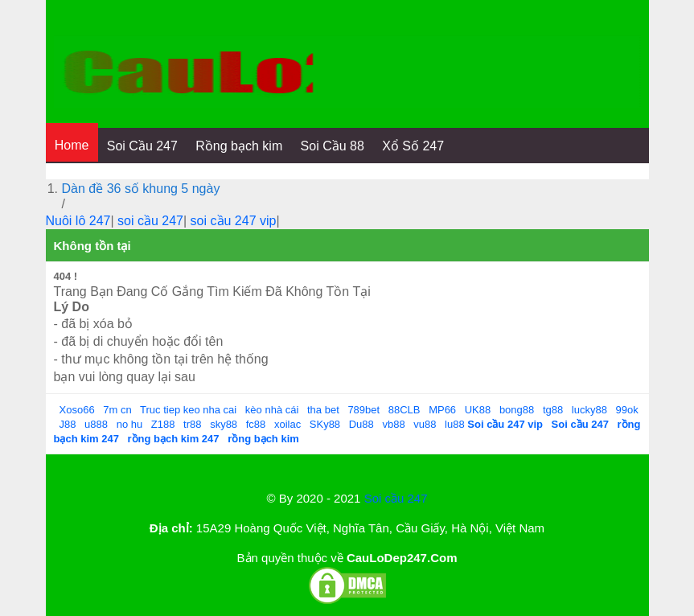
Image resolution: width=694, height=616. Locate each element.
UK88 (478, 410)
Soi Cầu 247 (142, 146)
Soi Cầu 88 (333, 146)
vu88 (425, 424)
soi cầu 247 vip (234, 221)
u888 (96, 424)
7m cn (117, 410)
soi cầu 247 (150, 221)
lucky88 (589, 410)
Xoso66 (77, 410)
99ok (627, 410)
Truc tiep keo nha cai (188, 410)
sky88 (224, 424)
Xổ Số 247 (413, 146)
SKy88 (325, 424)
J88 (68, 424)
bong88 (517, 410)
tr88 (192, 424)
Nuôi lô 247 (78, 221)
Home (72, 145)
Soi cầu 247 (396, 498)
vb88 (393, 424)
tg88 (553, 410)
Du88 (361, 424)
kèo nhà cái (272, 410)
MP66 (442, 410)
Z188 (163, 424)
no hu (130, 424)
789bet (363, 410)
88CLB (404, 410)
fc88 (256, 424)
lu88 (455, 424)
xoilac (287, 424)
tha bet (323, 410)
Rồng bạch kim (239, 146)
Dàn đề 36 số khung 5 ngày (141, 189)
